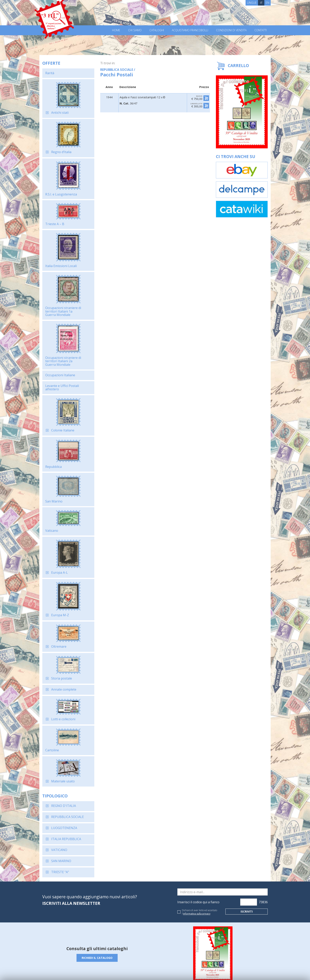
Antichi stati (60, 93)
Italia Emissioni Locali (61, 246)
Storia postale (62, 659)
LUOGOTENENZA (64, 808)
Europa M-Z (60, 595)
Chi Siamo (135, 30)
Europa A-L (60, 553)
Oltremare (59, 627)
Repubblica (53, 447)
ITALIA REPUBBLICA (66, 819)
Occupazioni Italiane (60, 355)
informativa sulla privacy (197, 894)
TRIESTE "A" (60, 852)
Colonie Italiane (63, 410)
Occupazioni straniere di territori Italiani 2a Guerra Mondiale (63, 341)
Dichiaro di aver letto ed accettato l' (199, 892)
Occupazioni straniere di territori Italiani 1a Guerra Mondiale (63, 291)
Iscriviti (247, 892)
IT (261, 3)
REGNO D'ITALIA (64, 786)
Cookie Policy (116, 972)
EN (267, 3)
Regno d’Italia (61, 132)
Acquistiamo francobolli (190, 30)
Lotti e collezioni (63, 699)
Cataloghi (157, 30)
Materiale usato (63, 761)
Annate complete (64, 670)
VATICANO (59, 830)
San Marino (54, 481)
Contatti (261, 30)
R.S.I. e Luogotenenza (61, 174)
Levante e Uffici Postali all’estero (62, 368)
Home (116, 30)
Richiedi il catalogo (97, 938)
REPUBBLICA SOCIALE (68, 797)
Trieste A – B (55, 204)
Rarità (50, 53)
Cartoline (52, 730)
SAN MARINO (61, 841)
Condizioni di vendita (231, 30)
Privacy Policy (97, 972)
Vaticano (52, 511)
